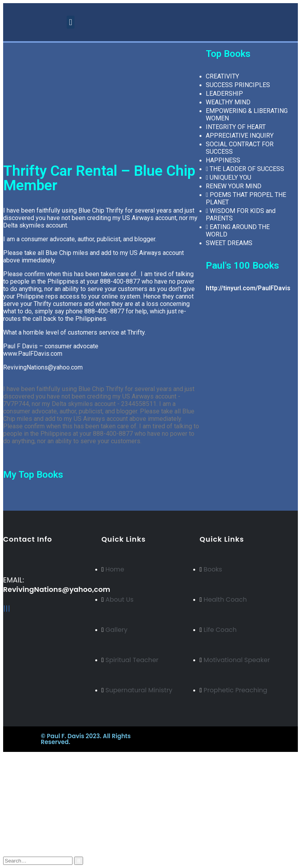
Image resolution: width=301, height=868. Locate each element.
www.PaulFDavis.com (33, 354)
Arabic (27, 796)
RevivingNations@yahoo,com (57, 589)
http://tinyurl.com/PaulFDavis (248, 288)
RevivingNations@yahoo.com (43, 367)
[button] (70, 22)
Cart (25, 839)
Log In (28, 847)
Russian (29, 789)
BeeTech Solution (186, 736)
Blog (25, 824)
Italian (27, 803)
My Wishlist (36, 832)
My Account (36, 817)
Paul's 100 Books (242, 266)
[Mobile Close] (4, 755)
